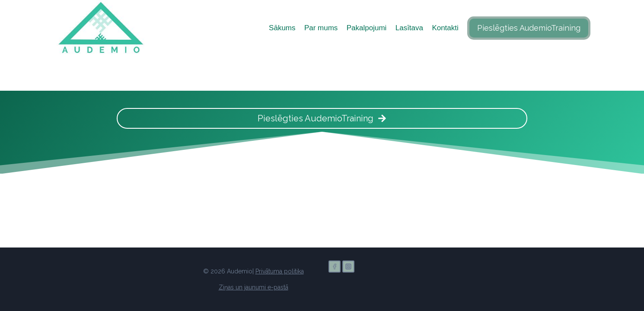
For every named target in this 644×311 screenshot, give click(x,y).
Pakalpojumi (367, 28)
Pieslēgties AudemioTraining (529, 28)
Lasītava (409, 28)
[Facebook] (335, 267)
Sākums (282, 28)
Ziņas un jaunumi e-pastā (253, 287)
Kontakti (445, 28)
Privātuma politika (280, 271)
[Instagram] (348, 267)
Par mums (321, 28)
